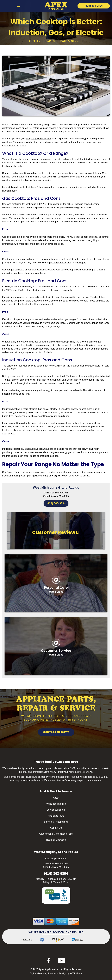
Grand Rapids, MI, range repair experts (27, 472)
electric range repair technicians (27, 352)
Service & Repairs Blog (56, 822)
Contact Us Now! (56, 732)
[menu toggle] (18, 6)
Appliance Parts (56, 816)
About (56, 798)
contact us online (80, 476)
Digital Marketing (38, 973)
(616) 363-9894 (56, 503)
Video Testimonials (56, 804)
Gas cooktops (9, 237)
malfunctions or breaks (14, 146)
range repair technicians (39, 139)
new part (82, 263)
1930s (58, 366)
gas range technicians (60, 263)
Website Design (58, 973)
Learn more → (94, 780)
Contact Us (56, 828)
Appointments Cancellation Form (56, 834)
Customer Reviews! (56, 532)
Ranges (6, 173)
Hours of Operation (56, 840)
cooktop (12, 159)
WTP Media (76, 973)
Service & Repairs (56, 810)
